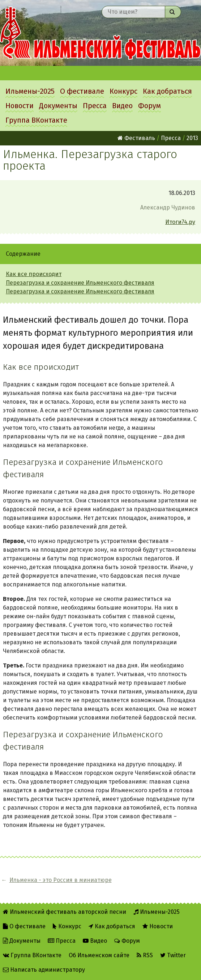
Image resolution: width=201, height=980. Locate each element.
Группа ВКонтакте (36, 120)
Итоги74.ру (180, 222)
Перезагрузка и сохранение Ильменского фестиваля (80, 283)
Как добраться (167, 91)
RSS (145, 955)
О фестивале (82, 91)
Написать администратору (44, 970)
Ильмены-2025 (30, 91)
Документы (58, 106)
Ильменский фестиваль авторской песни (100, 33)
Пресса (95, 106)
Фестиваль (136, 138)
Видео (122, 106)
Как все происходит (34, 274)
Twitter (173, 955)
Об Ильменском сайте (99, 955)
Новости (20, 106)
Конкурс (123, 91)
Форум (149, 106)
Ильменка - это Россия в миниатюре (61, 880)
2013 (192, 138)
